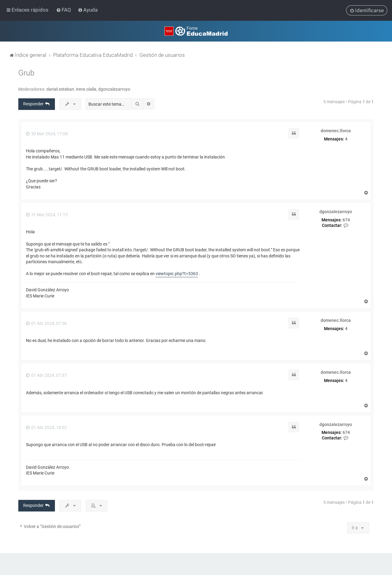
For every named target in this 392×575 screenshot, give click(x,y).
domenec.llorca (336, 130)
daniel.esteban (60, 89)
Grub (26, 73)
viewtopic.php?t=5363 (177, 274)
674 (346, 220)
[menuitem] (64, 10)
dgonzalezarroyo (114, 89)
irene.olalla (86, 89)
